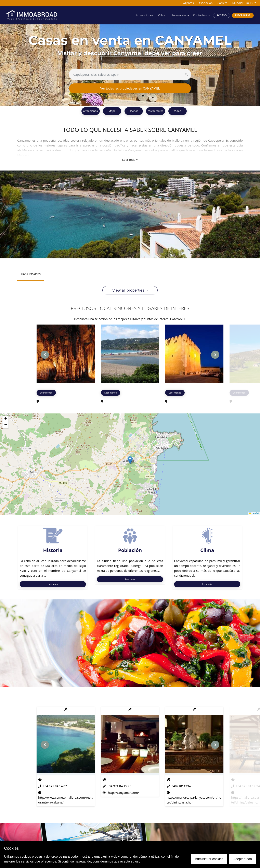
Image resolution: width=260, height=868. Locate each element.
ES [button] (250, 3)
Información (178, 15)
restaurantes (156, 111)
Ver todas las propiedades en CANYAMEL (130, 88)
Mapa (112, 111)
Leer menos (46, 393)
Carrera (222, 3)
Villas (161, 15)
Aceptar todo (243, 859)
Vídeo (178, 111)
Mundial (238, 3)
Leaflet (254, 513)
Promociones (144, 15)
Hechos (134, 111)
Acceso (221, 15)
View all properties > (130, 290)
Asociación (205, 3)
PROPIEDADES (31, 274)
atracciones (91, 111)
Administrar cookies (209, 859)
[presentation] (45, 355)
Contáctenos (201, 15)
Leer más (130, 160)
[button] (130, 460)
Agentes (188, 3)
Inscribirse (243, 15)
